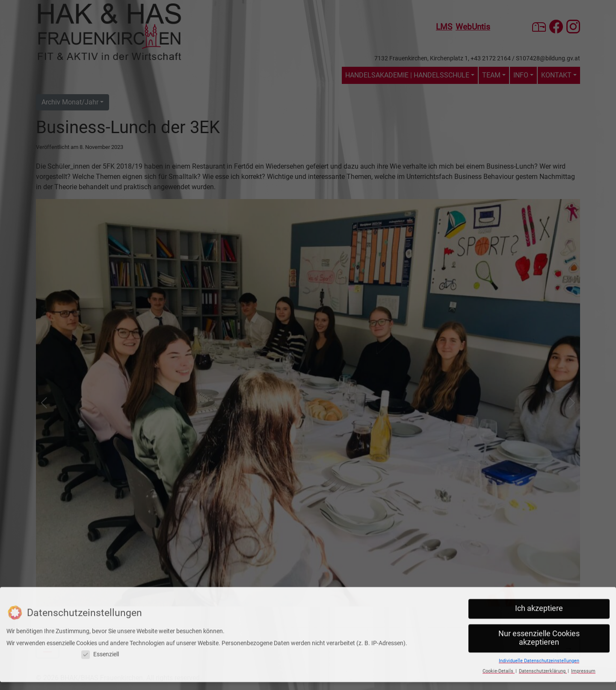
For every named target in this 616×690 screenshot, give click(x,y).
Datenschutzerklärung (543, 647)
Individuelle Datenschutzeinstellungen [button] (539, 636)
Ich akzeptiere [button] (539, 584)
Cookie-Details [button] (499, 647)
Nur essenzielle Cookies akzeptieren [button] (539, 613)
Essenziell (100, 630)
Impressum (583, 647)
